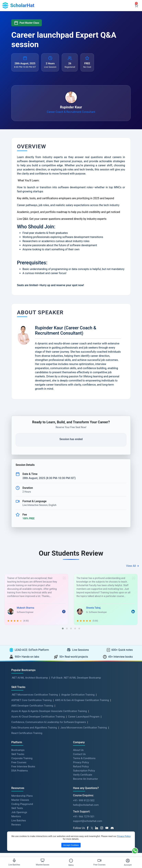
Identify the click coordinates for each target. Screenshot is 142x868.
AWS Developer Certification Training (32, 710)
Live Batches (19, 825)
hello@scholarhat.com (86, 809)
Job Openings (19, 816)
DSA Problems (20, 775)
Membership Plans (22, 800)
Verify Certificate (83, 779)
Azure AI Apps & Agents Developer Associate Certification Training (49, 715)
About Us (78, 754)
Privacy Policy (81, 767)
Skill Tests (17, 812)
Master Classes (20, 804)
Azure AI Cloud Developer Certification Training (38, 721)
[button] (63, 633)
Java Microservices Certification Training (84, 732)
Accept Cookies (71, 845)
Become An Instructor (85, 783)
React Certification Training (27, 737)
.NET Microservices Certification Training (35, 699)
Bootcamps (18, 754)
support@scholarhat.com (88, 825)
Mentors (16, 821)
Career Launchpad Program (84, 721)
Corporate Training (22, 762)
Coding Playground (22, 808)
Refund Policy (81, 771)
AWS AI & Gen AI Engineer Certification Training (82, 704)
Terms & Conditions (84, 762)
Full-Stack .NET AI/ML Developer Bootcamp (76, 682)
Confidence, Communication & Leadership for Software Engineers (49, 726)
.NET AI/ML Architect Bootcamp (30, 682)
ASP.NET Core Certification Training (31, 704)
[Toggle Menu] (71, 861)
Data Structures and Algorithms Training (34, 732)
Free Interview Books (23, 771)
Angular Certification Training (78, 699)
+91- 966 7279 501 (84, 821)
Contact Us (79, 758)
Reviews (16, 829)
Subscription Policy (84, 775)
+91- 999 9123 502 (84, 805)
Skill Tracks (18, 758)
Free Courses (19, 767)
